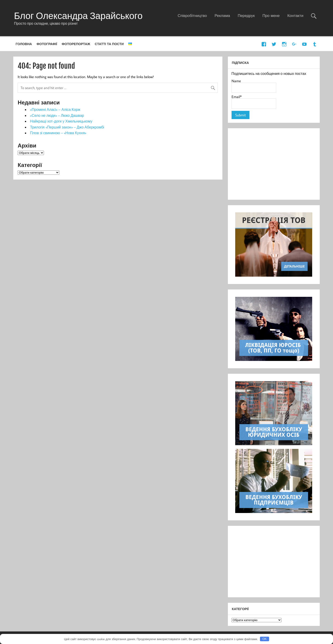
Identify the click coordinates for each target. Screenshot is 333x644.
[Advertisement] (274, 164)
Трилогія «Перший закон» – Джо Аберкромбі (67, 127)
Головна (24, 44)
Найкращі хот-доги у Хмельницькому (61, 121)
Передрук (246, 16)
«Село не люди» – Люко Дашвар (57, 115)
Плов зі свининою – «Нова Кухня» (58, 133)
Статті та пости (109, 44)
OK (265, 639)
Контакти (295, 16)
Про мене (271, 16)
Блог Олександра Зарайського (78, 16)
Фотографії (47, 44)
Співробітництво (192, 16)
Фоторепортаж (76, 44)
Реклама (222, 16)
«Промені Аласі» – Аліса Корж (55, 109)
